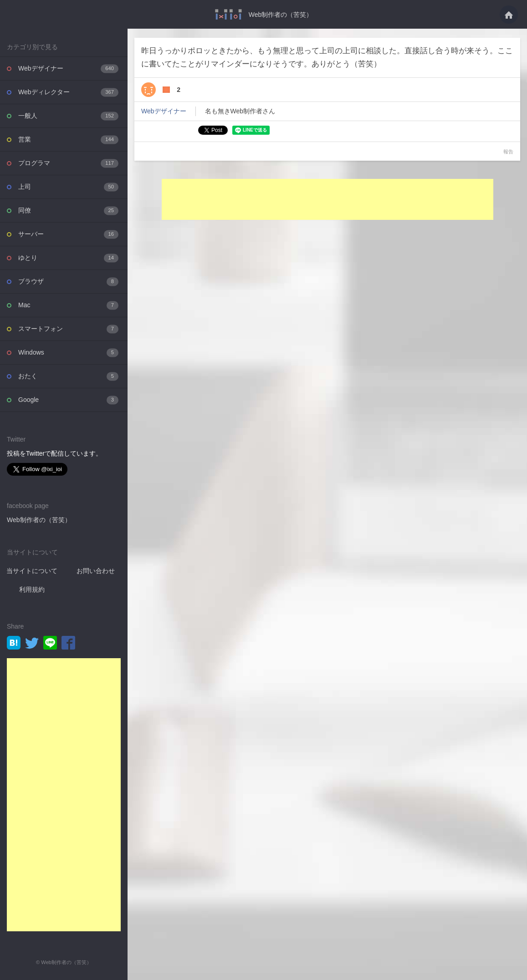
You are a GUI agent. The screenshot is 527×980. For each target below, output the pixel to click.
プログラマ (68, 163)
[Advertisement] (64, 795)
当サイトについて (32, 571)
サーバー (68, 234)
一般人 (68, 116)
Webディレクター (68, 92)
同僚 (68, 211)
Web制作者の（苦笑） (281, 15)
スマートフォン (68, 329)
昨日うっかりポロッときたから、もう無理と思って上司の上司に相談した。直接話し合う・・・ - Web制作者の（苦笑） (228, 14)
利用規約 (32, 589)
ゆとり (68, 258)
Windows (68, 353)
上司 (68, 187)
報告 (508, 152)
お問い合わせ (96, 571)
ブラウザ (68, 282)
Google (68, 400)
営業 (68, 140)
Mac (68, 305)
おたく (68, 376)
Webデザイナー (68, 69)
